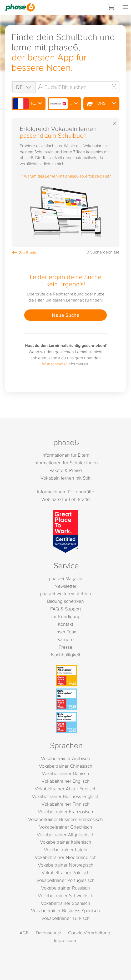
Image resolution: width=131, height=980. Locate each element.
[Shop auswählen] (23, 87)
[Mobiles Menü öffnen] (125, 7)
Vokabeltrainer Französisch (65, 812)
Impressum (65, 940)
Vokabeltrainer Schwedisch (66, 895)
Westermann (65, 104)
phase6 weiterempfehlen (65, 593)
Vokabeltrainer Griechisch (66, 827)
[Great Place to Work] (65, 531)
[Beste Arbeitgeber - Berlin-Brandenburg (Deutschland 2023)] (66, 676)
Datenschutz (48, 933)
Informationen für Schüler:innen (66, 463)
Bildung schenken (65, 601)
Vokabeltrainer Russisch (65, 888)
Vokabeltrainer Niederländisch (66, 857)
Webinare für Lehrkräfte (65, 499)
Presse (65, 647)
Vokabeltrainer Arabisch (65, 758)
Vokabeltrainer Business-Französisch (65, 819)
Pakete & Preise (66, 470)
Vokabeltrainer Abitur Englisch (66, 789)
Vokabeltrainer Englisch (66, 781)
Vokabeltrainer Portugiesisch (65, 880)
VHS (95, 104)
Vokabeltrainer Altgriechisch (66, 835)
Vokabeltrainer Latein (66, 850)
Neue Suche (66, 315)
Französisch (29, 104)
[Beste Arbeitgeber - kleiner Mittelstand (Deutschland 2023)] (66, 722)
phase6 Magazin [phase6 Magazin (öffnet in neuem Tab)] (66, 578)
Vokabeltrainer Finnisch (66, 804)
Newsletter (65, 586)
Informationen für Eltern (66, 455)
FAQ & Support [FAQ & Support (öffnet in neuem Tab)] (66, 609)
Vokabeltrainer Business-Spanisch (65, 910)
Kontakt (65, 624)
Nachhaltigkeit (66, 655)
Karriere (65, 639)
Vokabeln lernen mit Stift (65, 478)
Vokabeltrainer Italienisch (66, 842)
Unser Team (65, 632)
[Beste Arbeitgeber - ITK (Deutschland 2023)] (66, 699)
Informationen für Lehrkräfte (66, 492)
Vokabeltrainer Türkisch (65, 918)
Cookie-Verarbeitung (89, 933)
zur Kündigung (65, 616)
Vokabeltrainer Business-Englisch (66, 796)
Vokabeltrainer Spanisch (65, 903)
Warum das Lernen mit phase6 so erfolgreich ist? (65, 176)
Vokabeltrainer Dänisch (65, 773)
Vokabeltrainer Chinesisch (66, 766)
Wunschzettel (54, 364)
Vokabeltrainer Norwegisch (66, 865)
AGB (24, 933)
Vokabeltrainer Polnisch (66, 873)
